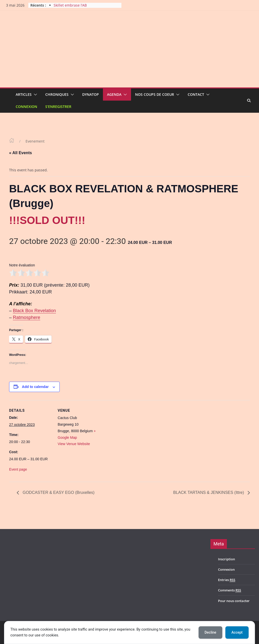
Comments (230, 590)
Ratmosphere (27, 317)
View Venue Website (74, 444)
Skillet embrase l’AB (70, 5)
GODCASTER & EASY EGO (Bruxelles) (58, 492)
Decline (210, 632)
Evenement (35, 141)
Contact (196, 94)
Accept (237, 632)
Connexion (26, 107)
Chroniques (57, 94)
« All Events (20, 153)
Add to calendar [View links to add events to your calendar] (35, 387)
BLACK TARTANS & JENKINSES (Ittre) (209, 492)
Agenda (114, 94)
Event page (18, 469)
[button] (34, 95)
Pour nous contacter (234, 601)
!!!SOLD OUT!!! (47, 220)
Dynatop (91, 94)
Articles (24, 94)
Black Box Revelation (34, 311)
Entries (227, 580)
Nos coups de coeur (155, 94)
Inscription (226, 559)
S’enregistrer (58, 107)
